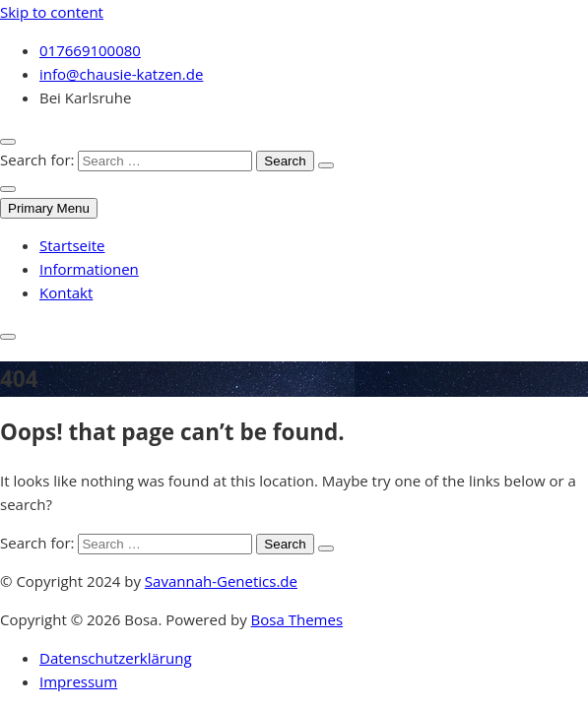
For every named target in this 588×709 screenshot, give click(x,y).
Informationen (89, 269)
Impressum (78, 681)
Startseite (72, 245)
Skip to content (52, 12)
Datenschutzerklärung (116, 658)
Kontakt (66, 292)
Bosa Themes (297, 619)
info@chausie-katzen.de (121, 74)
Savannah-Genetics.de (221, 581)
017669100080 (90, 50)
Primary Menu (49, 208)
